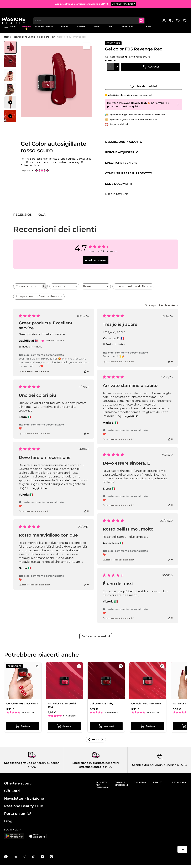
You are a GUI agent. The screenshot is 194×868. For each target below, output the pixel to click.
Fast (53, 37)
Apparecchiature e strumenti (127, 25)
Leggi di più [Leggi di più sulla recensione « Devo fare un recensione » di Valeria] (39, 485)
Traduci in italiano (30, 343)
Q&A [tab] (42, 211)
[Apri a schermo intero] (87, 46)
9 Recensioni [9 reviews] (111, 709)
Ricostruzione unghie (64, 25)
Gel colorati (43, 37)
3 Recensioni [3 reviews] (28, 709)
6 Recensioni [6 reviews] (70, 712)
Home (7, 37)
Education (173, 24)
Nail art (110, 25)
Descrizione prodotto (124, 138)
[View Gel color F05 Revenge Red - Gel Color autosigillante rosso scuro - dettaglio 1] (10, 61)
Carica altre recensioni (96, 633)
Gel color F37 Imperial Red (62, 702)
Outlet (161, 24)
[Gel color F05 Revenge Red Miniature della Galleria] (10, 82)
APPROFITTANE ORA (124, 3)
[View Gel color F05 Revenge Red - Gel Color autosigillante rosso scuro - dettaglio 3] (10, 89)
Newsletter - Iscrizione (24, 795)
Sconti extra (141, 762)
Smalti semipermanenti (44, 25)
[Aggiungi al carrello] (151, 73)
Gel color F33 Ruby (102, 700)
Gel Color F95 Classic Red (22, 700)
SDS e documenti (119, 180)
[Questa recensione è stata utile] (85, 368)
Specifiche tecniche (121, 159)
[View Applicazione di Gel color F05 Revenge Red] (10, 102)
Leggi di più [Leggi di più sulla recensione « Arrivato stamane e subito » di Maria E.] (131, 413)
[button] (89, 736)
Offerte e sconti (18, 780)
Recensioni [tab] (23, 211)
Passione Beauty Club (24, 803)
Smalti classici (81, 25)
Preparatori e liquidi (97, 25)
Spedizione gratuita (18, 759)
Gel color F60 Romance (146, 700)
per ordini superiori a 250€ (168, 762)
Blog (185, 24)
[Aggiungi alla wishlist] (144, 83)
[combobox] (91, 13)
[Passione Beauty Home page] (15, 13)
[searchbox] (27, 283)
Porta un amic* (18, 810)
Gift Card (12, 787)
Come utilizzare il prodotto (129, 170)
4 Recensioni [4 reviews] (153, 709)
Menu (10, 26)
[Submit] (144, 13)
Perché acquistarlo (122, 149)
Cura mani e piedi (148, 25)
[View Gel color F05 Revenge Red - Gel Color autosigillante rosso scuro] (10, 47)
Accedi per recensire (96, 257)
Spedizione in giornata (89, 759)
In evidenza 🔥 (27, 26)
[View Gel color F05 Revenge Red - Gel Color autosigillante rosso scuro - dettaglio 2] (10, 75)
